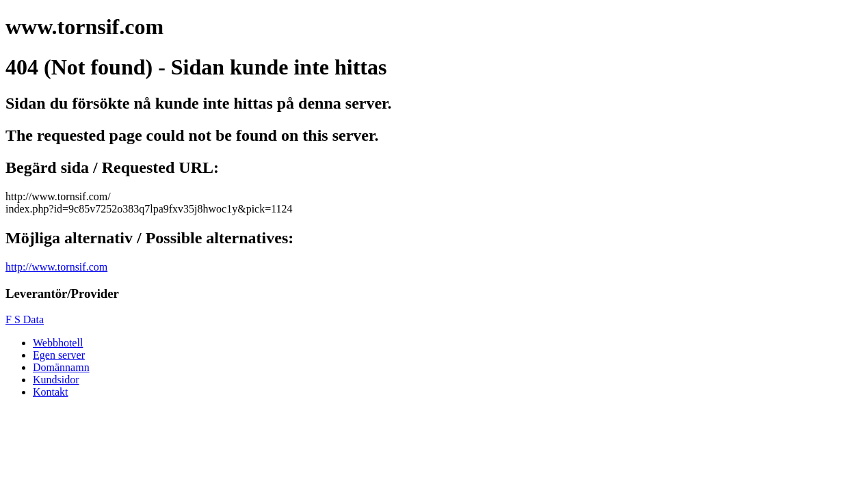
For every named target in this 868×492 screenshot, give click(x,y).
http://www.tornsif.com (56, 267)
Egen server (59, 355)
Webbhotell (58, 343)
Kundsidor (56, 380)
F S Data (25, 319)
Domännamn (61, 367)
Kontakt (51, 392)
